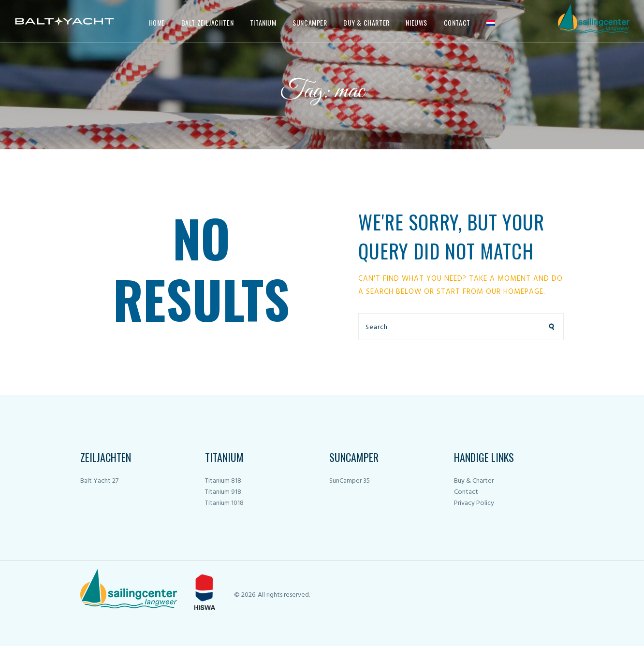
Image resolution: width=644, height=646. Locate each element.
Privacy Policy (474, 503)
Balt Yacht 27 (99, 481)
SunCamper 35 (350, 481)
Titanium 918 (223, 492)
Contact (466, 492)
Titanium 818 (223, 481)
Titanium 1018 (224, 503)
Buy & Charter (474, 481)
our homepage (515, 292)
